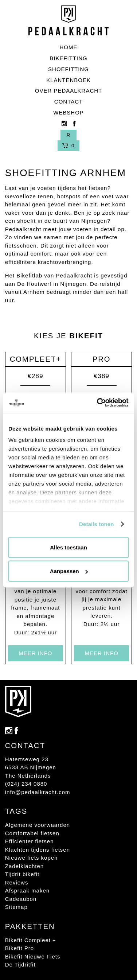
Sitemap (16, 907)
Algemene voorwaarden (38, 825)
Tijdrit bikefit (22, 874)
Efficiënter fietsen (30, 841)
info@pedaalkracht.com (38, 792)
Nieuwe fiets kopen (32, 858)
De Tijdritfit (20, 965)
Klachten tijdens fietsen (38, 850)
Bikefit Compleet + (31, 940)
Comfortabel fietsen (32, 833)
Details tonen (96, 524)
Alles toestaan (68, 547)
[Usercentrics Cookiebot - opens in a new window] (98, 403)
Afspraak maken (27, 890)
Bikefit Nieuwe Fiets (33, 956)
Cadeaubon (21, 899)
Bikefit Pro (19, 948)
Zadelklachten (24, 866)
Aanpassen (69, 571)
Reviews (17, 882)
